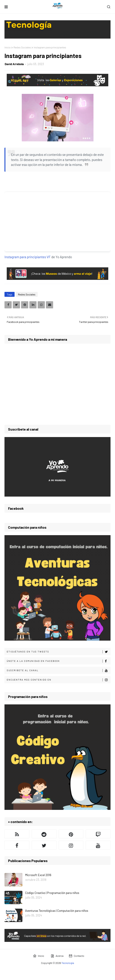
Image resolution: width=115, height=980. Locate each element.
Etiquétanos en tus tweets (59, 652)
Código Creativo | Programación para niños (52, 893)
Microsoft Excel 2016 (38, 875)
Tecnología (68, 963)
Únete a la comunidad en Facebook (59, 661)
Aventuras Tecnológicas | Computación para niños (57, 911)
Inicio (8, 47)
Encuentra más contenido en (59, 680)
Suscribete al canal (59, 671)
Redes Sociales (22, 47)
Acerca (57, 956)
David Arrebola (14, 64)
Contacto (77, 956)
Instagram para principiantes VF (28, 257)
